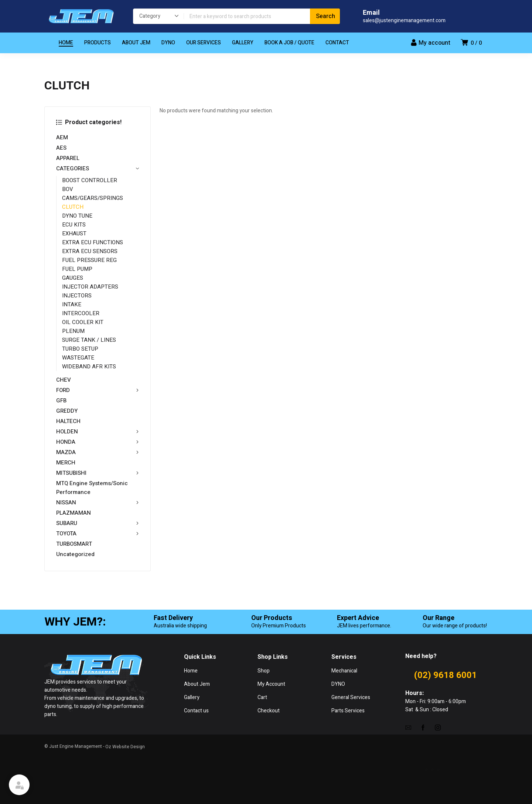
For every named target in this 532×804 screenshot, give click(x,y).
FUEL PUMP (77, 269)
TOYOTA (98, 534)
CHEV (64, 380)
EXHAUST (74, 234)
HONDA (98, 442)
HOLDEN (98, 432)
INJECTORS (77, 296)
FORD (98, 390)
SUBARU (98, 523)
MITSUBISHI (98, 473)
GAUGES (73, 278)
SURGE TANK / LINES (89, 340)
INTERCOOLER (81, 313)
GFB (61, 401)
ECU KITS (74, 225)
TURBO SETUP (80, 349)
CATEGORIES (98, 168)
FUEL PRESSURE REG (89, 260)
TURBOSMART (74, 544)
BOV (68, 189)
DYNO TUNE (77, 216)
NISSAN (98, 502)
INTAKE (72, 304)
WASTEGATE (78, 358)
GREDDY (67, 411)
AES (61, 148)
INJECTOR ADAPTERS (90, 287)
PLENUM (73, 331)
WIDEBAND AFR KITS (89, 367)
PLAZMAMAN (74, 513)
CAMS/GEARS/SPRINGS (93, 198)
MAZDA (98, 452)
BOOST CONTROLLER (90, 180)
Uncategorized (75, 554)
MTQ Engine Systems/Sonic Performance (92, 488)
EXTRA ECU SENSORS (90, 251)
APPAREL (68, 158)
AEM (62, 137)
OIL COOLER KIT (83, 322)
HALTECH (68, 421)
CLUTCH (73, 207)
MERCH (66, 463)
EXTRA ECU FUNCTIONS (93, 242)
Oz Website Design (125, 747)
